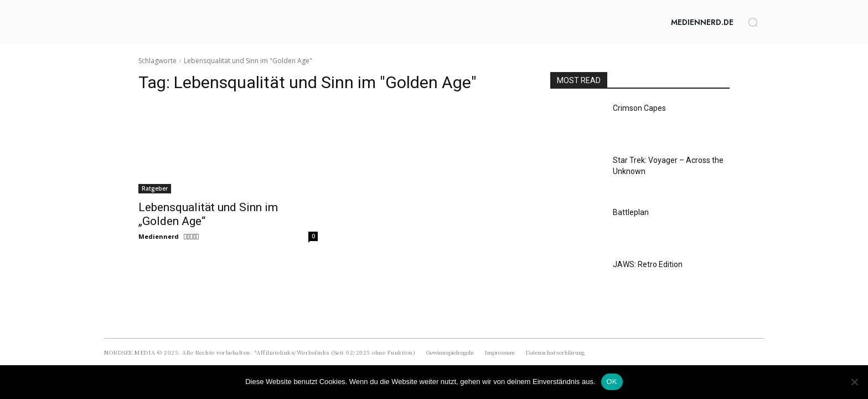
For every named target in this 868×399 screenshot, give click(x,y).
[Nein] (854, 382)
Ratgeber (155, 188)
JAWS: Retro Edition (648, 264)
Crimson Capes (639, 108)
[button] (753, 22)
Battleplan (631, 212)
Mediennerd (159, 236)
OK (612, 382)
